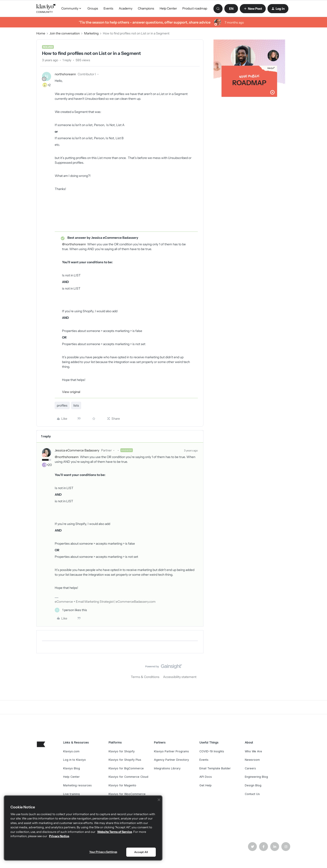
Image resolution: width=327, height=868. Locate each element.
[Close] (159, 800)
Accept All (141, 852)
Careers (250, 768)
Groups (93, 8)
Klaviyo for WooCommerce (127, 794)
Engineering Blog (256, 777)
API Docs (206, 777)
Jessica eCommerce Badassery (77, 450)
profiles (62, 405)
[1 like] (71, 610)
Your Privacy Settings (103, 852)
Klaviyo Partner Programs (171, 751)
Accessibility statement (180, 677)
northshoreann (65, 74)
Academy (126, 8)
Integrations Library (167, 768)
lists (76, 405)
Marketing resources (77, 785)
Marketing (91, 33)
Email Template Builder (215, 768)
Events (108, 8)
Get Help (206, 785)
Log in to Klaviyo (74, 760)
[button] (231, 9)
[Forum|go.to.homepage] (46, 9)
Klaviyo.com (71, 751)
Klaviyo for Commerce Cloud (128, 777)
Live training (71, 794)
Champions (146, 8)
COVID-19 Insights (212, 751)
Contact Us (252, 794)
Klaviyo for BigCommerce (126, 768)
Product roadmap (195, 8)
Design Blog (253, 785)
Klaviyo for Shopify (122, 751)
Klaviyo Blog (72, 768)
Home (41, 33)
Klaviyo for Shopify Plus (125, 760)
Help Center (168, 8)
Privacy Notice (59, 836)
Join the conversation (65, 33)
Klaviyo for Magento (122, 785)
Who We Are (253, 751)
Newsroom (252, 760)
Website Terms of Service (115, 832)
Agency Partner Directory (171, 760)
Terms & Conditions (145, 677)
